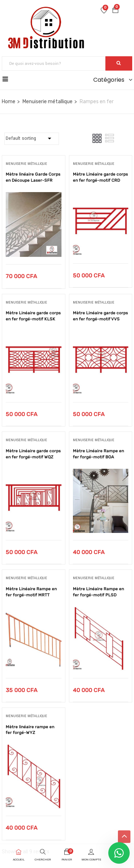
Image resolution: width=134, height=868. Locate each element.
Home (9, 102)
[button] (115, 11)
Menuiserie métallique (48, 102)
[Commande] (32, 139)
